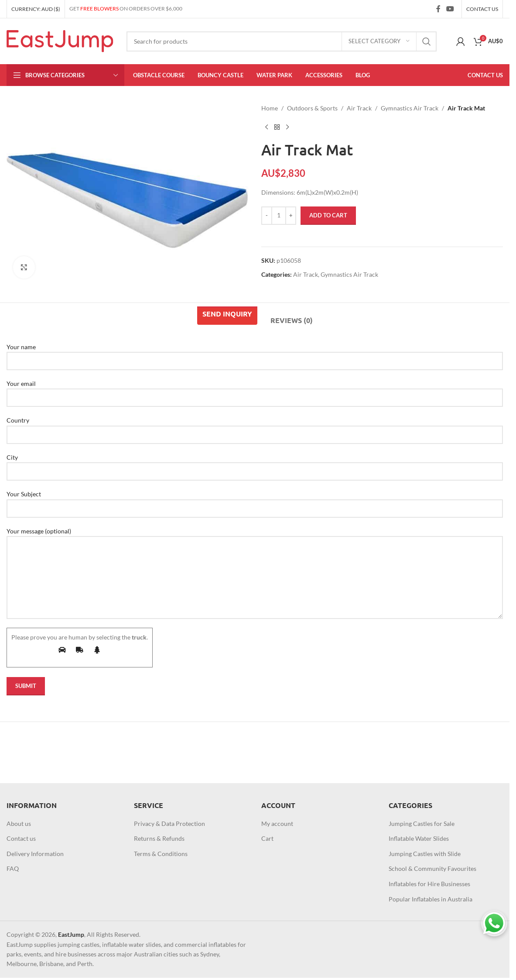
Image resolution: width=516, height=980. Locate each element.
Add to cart (328, 215)
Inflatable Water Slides (419, 838)
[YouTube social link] (450, 9)
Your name (255, 354)
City (255, 464)
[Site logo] (60, 40)
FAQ (13, 868)
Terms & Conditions (161, 854)
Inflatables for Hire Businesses (429, 884)
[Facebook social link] (438, 9)
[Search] (282, 41)
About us (19, 824)
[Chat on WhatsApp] (494, 923)
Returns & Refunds (159, 838)
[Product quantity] (279, 216)
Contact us (21, 838)
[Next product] (287, 127)
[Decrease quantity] (267, 216)
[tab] (227, 316)
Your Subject (255, 501)
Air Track (359, 108)
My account (277, 824)
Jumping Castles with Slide (425, 854)
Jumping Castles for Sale (422, 824)
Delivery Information (35, 854)
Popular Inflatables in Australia (431, 899)
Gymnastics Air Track (410, 108)
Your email (255, 390)
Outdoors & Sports (312, 108)
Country (255, 427)
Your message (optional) (255, 554)
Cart (267, 838)
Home (270, 108)
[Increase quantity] (291, 216)
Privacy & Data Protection (169, 824)
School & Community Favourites (432, 868)
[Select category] (379, 41)
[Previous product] (267, 127)
